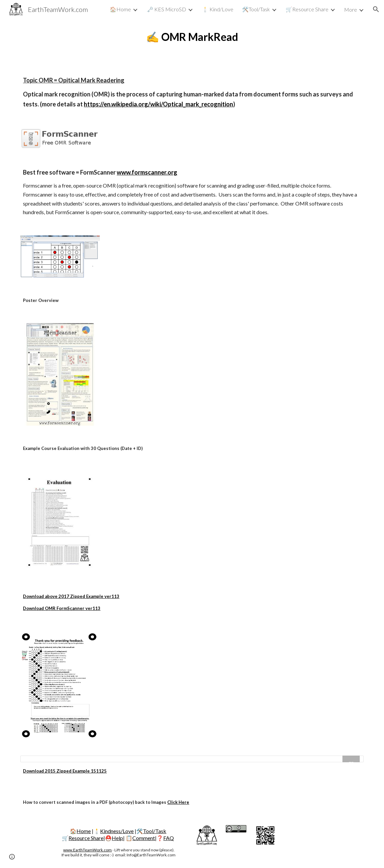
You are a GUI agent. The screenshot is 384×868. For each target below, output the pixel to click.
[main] (192, 37)
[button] (376, 9)
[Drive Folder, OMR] (192, 759)
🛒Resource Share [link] (307, 9)
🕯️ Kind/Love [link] (218, 9)
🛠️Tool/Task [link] (256, 9)
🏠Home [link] (120, 9)
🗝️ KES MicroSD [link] (166, 9)
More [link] (351, 9)
